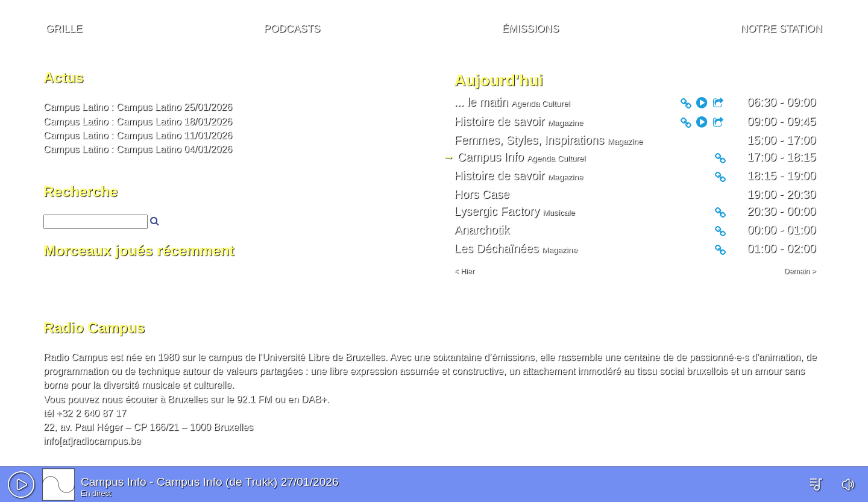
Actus (64, 77)
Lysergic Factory (497, 211)
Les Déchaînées (497, 248)
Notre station (782, 27)
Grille (64, 27)
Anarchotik (482, 230)
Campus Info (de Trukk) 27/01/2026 (248, 482)
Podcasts (292, 27)
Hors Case (482, 194)
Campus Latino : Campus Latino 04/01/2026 (138, 149)
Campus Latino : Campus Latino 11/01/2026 (138, 135)
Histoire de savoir (500, 121)
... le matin (481, 102)
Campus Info (114, 482)
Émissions (530, 27)
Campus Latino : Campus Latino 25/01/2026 (138, 107)
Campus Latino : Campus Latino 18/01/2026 (138, 121)
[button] (21, 485)
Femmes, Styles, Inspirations (530, 140)
